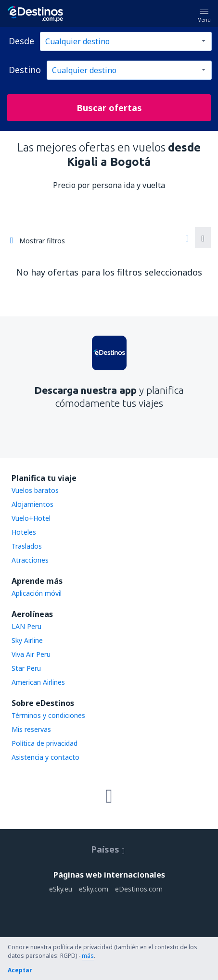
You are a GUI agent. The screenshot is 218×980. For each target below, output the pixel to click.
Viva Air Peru (31, 654)
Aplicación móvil (37, 593)
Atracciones (30, 560)
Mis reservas (31, 729)
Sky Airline (27, 640)
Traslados (27, 546)
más (88, 956)
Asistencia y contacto (45, 757)
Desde (21, 41)
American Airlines (38, 682)
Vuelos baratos (35, 490)
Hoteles (24, 532)
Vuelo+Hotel (31, 518)
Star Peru (26, 668)
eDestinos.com (139, 889)
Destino (25, 70)
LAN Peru (26, 626)
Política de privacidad (45, 743)
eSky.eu (61, 889)
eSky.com (94, 889)
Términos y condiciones (48, 715)
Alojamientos (32, 504)
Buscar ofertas (109, 108)
